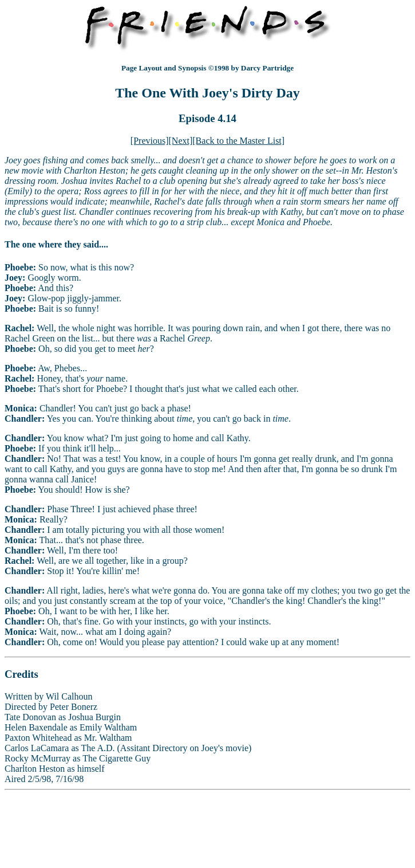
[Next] (181, 141)
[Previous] (150, 141)
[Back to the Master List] (238, 141)
